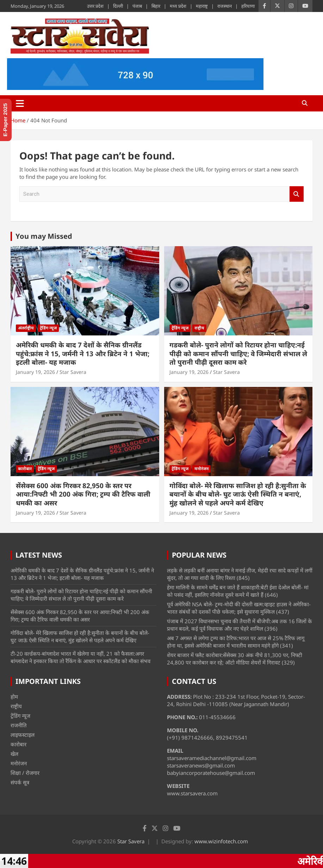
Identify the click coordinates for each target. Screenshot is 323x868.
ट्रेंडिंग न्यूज (48, 328)
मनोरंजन (201, 469)
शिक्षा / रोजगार (25, 773)
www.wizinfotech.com (221, 841)
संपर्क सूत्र (20, 782)
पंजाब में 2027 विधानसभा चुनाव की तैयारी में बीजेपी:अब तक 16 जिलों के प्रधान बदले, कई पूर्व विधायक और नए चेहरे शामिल (240, 625)
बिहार (156, 6)
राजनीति (19, 725)
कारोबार (25, 469)
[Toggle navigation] (20, 103)
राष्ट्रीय (199, 328)
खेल (14, 754)
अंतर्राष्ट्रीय (26, 328)
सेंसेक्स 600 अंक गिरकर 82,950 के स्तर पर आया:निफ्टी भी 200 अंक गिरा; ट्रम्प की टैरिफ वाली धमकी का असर (83, 494)
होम (14, 697)
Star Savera (73, 372)
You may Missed (44, 236)
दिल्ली (118, 6)
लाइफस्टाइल (23, 735)
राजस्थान (225, 6)
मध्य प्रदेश (178, 6)
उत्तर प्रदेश (95, 6)
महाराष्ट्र (202, 6)
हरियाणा (248, 6)
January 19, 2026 (35, 372)
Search (297, 194)
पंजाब (137, 6)
